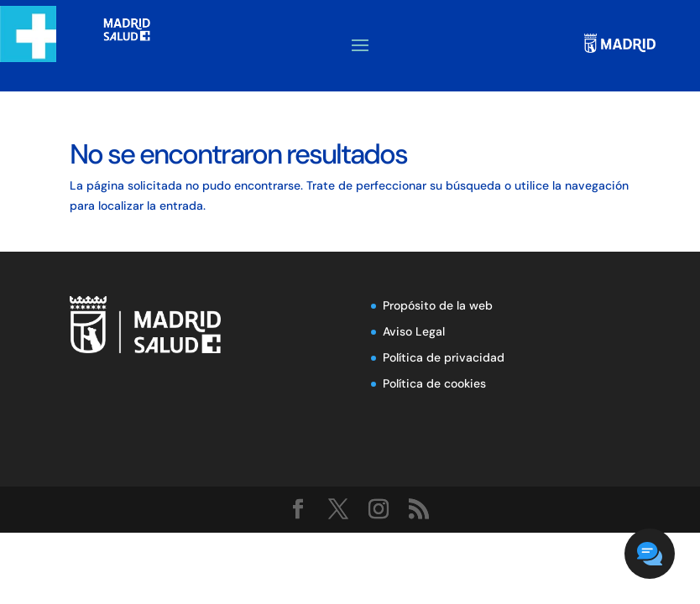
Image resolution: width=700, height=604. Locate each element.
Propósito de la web (438, 305)
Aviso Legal (414, 331)
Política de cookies (434, 383)
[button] (650, 554)
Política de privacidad (444, 357)
